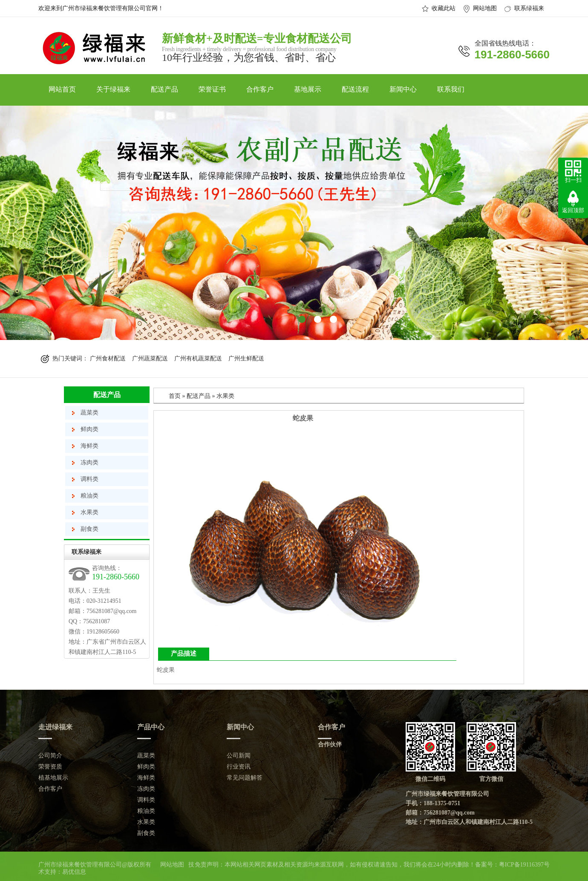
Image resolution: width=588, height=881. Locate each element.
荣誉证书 (212, 89)
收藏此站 (444, 8)
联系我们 (451, 89)
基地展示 (308, 89)
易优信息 (74, 872)
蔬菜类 (89, 413)
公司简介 (50, 756)
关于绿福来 (113, 89)
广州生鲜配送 (246, 358)
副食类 (89, 529)
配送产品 (164, 89)
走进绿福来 (55, 727)
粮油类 (89, 496)
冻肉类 (89, 462)
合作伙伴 (330, 744)
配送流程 (355, 89)
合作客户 (260, 89)
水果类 (89, 512)
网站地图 (485, 8)
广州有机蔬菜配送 (198, 358)
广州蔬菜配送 (150, 358)
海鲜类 (89, 446)
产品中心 (151, 727)
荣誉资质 (50, 767)
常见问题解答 (245, 778)
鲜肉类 (89, 429)
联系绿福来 (529, 8)
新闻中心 (403, 89)
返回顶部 (573, 210)
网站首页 (62, 89)
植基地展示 (53, 778)
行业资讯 (239, 767)
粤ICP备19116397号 (524, 865)
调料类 (89, 479)
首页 (175, 396)
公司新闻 (239, 756)
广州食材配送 (108, 358)
